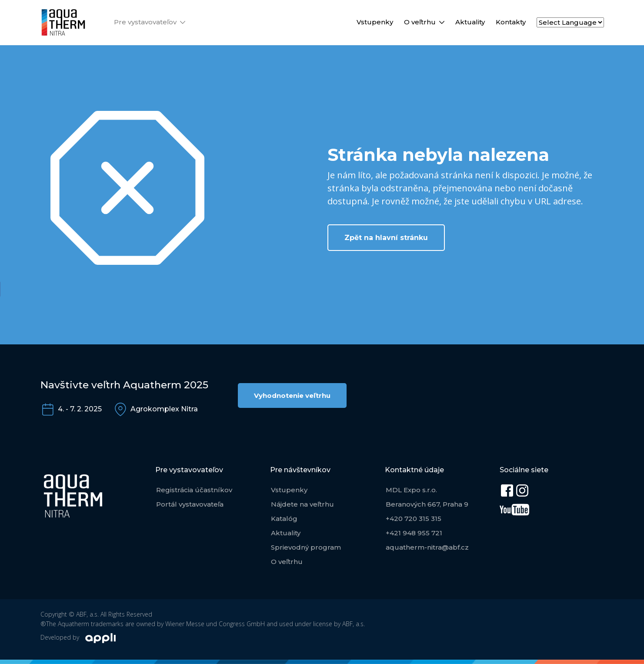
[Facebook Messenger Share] (8, 344)
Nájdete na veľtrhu (302, 504)
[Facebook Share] (8, 289)
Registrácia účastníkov (194, 490)
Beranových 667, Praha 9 (427, 504)
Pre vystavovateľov (145, 22)
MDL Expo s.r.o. (411, 490)
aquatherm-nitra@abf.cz (427, 547)
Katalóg (284, 519)
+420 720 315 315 (414, 519)
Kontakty (511, 22)
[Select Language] (570, 22)
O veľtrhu (420, 22)
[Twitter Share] (8, 307)
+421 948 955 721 (414, 533)
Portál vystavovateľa (190, 504)
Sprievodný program (306, 547)
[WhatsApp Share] (8, 362)
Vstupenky (375, 22)
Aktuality (470, 22)
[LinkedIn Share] (8, 326)
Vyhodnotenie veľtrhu (292, 395)
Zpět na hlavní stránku (386, 238)
